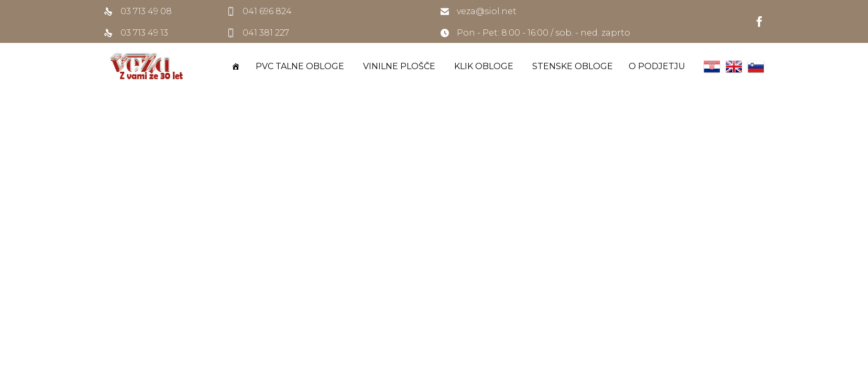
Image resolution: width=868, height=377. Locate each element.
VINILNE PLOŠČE (401, 66)
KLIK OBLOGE (485, 66)
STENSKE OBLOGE (573, 66)
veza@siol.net (487, 11)
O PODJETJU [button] (658, 66)
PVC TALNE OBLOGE (301, 66)
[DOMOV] (236, 66)
